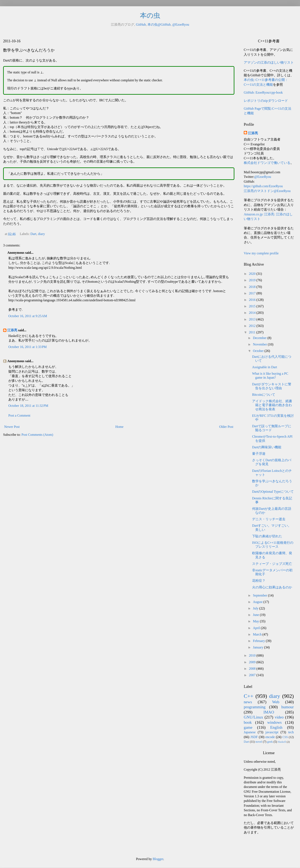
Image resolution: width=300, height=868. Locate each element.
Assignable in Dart (265, 367)
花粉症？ (259, 581)
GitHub (141, 24)
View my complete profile (261, 253)
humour (287, 707)
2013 (253, 319)
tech (291, 732)
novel (259, 742)
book (248, 722)
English (276, 727)
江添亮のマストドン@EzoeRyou (267, 191)
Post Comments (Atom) (37, 435)
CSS (285, 737)
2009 (253, 662)
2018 (253, 287)
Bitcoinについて (264, 395)
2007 (253, 675)
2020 (253, 274)
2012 (253, 326)
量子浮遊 (259, 454)
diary (42, 234)
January (259, 647)
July (256, 608)
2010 (253, 655)
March (258, 634)
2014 (253, 313)
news (248, 702)
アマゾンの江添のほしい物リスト (269, 62)
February (259, 641)
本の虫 (150, 15)
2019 (253, 280)
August (258, 602)
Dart (33, 234)
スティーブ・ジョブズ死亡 (272, 564)
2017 (253, 293)
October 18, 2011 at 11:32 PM (28, 406)
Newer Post (12, 427)
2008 (253, 669)
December (260, 338)
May (256, 621)
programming (255, 707)
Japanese (250, 732)
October (259, 351)
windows (274, 722)
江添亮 (12, 330)
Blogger (158, 859)
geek (270, 742)
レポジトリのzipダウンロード (266, 101)
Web (276, 702)
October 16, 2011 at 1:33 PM (27, 347)
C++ (249, 696)
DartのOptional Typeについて (273, 492)
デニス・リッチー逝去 (269, 519)
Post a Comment (19, 415)
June (256, 615)
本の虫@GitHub (159, 24)
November (260, 344)
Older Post (226, 427)
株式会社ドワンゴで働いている (267, 163)
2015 (253, 306)
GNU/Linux (253, 717)
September (260, 595)
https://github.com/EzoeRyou (263, 186)
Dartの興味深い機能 (267, 447)
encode (270, 737)
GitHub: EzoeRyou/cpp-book (263, 92)
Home (119, 427)
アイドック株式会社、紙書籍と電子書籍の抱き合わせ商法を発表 (272, 405)
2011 (253, 332)
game (248, 727)
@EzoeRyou (181, 24)
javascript (272, 732)
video (279, 717)
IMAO (269, 712)
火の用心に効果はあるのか (272, 587)
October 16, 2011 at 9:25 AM (28, 316)
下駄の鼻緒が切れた (267, 536)
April (257, 628)
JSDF (254, 737)
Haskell (282, 742)
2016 (253, 300)
